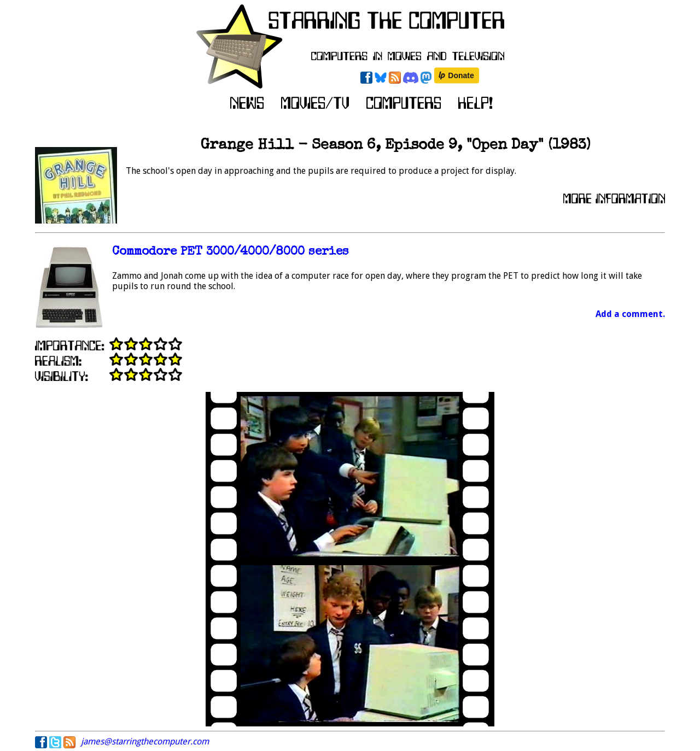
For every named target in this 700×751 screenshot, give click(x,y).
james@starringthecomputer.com (145, 741)
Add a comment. (630, 314)
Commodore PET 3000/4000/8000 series (231, 252)
